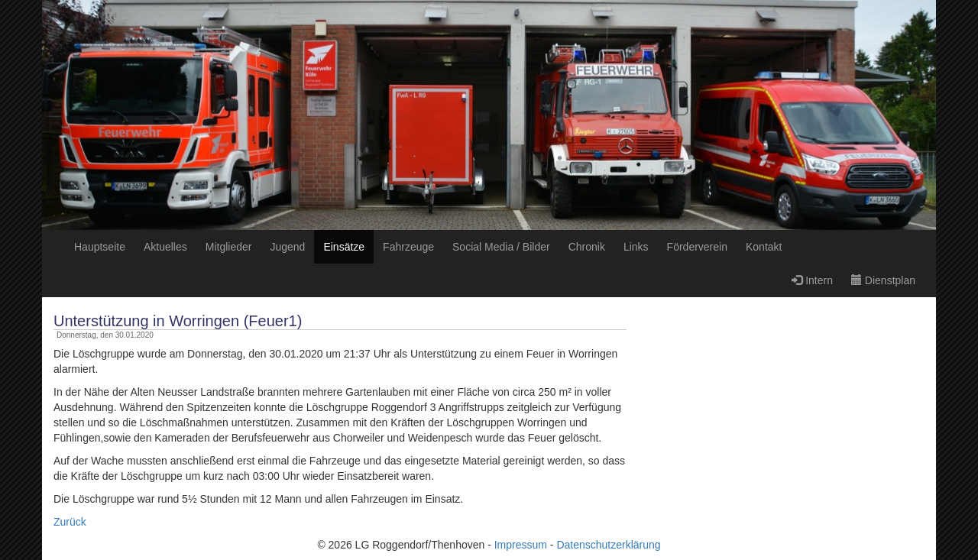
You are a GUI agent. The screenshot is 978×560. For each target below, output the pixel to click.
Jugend (287, 247)
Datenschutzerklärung (608, 545)
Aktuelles (165, 247)
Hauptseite (100, 247)
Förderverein (697, 247)
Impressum (521, 545)
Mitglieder (229, 247)
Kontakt (764, 247)
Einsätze (344, 247)
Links (636, 247)
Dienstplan (883, 280)
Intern (812, 280)
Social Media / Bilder (501, 247)
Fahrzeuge (408, 247)
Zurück (70, 522)
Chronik (587, 247)
